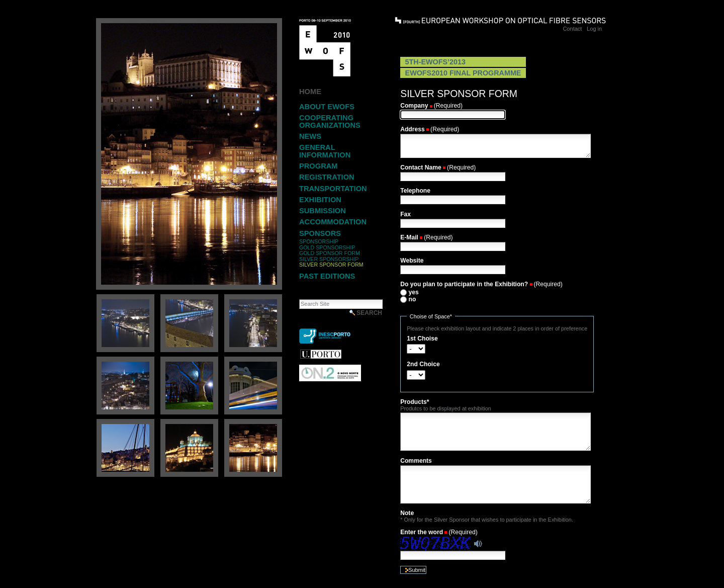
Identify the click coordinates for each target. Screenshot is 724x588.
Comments (416, 461)
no (413, 299)
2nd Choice (423, 364)
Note (407, 513)
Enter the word (422, 532)
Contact (572, 29)
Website (412, 261)
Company (414, 106)
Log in (594, 29)
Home (310, 92)
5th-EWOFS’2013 (435, 62)
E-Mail (409, 237)
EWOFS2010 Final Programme (463, 73)
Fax (405, 214)
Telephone (415, 191)
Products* (415, 402)
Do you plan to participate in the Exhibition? (464, 284)
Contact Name (421, 167)
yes (414, 292)
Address (413, 129)
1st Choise (422, 339)
